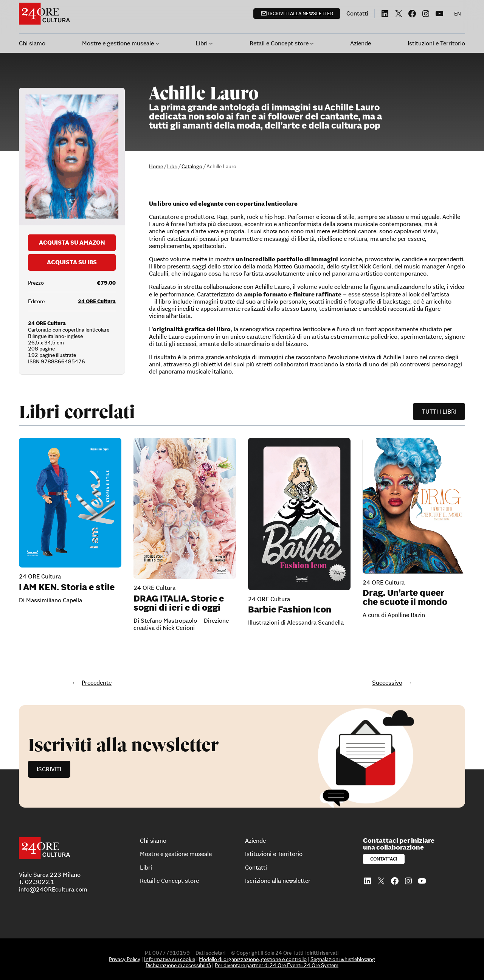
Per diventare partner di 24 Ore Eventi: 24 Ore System (277, 965)
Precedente (97, 682)
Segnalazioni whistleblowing (343, 959)
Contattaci (384, 859)
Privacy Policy (125, 959)
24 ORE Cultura (97, 301)
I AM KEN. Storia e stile (67, 587)
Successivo (387, 682)
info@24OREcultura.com (53, 889)
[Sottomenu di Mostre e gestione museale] (157, 43)
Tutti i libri (439, 411)
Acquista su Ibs (72, 262)
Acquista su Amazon (72, 242)
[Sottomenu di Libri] (211, 43)
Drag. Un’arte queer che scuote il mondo (405, 597)
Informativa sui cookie (170, 959)
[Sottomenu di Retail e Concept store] (312, 43)
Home (156, 166)
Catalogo (192, 166)
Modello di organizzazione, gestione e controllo (253, 959)
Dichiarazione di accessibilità (178, 965)
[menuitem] (458, 14)
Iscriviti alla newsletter (301, 13)
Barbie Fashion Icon (290, 609)
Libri (172, 166)
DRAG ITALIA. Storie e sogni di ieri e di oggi (179, 603)
